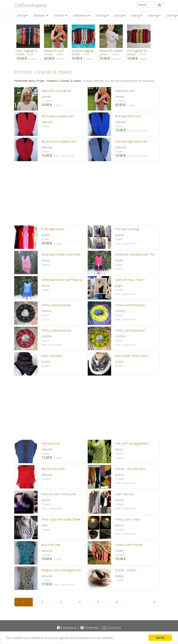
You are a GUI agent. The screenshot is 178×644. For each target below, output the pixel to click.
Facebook (67, 628)
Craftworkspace (30, 5)
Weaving (153, 15)
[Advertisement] (89, 194)
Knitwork (59, 15)
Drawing (101, 15)
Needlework (80, 15)
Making (135, 15)
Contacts (112, 628)
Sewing (118, 15)
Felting (21, 15)
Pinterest (90, 628)
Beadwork (40, 15)
